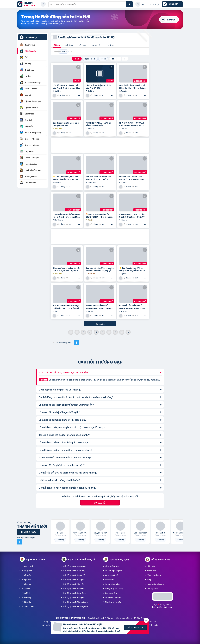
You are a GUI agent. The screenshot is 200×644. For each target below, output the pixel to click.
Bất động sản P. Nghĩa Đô (74, 575)
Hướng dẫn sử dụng (155, 584)
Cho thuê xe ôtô (112, 566)
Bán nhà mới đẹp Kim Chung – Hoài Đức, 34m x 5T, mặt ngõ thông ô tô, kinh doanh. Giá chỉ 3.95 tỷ (67, 307)
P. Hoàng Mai (27, 566)
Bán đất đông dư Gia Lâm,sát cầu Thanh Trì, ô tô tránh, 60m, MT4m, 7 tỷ (67, 86)
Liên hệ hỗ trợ (153, 588)
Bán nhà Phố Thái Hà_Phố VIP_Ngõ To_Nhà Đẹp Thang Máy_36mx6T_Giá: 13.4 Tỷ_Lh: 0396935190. (132, 178)
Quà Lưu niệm (111, 593)
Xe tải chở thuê (112, 575)
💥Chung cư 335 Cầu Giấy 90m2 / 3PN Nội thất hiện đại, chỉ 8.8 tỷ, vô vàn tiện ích (99, 215)
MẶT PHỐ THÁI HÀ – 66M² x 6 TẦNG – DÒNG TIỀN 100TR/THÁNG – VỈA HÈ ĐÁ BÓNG (99, 124)
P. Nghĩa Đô (26, 579)
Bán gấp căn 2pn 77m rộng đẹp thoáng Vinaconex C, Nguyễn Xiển (100, 269)
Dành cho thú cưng (113, 597)
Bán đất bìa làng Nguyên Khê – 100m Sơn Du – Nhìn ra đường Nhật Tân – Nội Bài (133, 86)
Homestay (110, 579)
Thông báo (152, 571)
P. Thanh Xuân (28, 606)
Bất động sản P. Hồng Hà (74, 597)
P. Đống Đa (26, 584)
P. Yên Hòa (26, 588)
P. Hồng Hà (26, 602)
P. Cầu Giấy (26, 575)
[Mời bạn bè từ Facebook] (20, 542)
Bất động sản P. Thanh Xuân (76, 602)
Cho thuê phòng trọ (113, 571)
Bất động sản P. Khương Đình (76, 606)
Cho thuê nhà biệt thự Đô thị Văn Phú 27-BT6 (99, 86)
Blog (149, 579)
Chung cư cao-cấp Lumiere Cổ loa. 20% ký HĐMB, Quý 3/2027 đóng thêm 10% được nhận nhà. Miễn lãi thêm (67, 269)
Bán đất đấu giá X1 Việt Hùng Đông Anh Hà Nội (66, 124)
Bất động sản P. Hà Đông (74, 588)
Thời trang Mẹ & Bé (113, 602)
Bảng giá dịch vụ (154, 575)
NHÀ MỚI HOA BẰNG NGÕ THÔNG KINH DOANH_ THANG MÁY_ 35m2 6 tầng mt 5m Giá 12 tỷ (99, 307)
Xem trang (60, 540)
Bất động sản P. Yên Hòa (74, 584)
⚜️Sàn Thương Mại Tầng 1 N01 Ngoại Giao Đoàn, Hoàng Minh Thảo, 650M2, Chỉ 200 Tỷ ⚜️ (66, 215)
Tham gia (171, 20)
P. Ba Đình (26, 593)
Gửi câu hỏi (100, 503)
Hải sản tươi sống (113, 584)
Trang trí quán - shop (114, 588)
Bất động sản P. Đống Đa (74, 579)
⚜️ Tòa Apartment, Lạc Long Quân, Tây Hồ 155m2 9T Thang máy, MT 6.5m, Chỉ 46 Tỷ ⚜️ (66, 178)
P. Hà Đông (26, 597)
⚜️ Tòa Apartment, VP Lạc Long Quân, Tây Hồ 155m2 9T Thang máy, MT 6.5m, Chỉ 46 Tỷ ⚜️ (133, 269)
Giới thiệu (151, 566)
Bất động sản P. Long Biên (74, 593)
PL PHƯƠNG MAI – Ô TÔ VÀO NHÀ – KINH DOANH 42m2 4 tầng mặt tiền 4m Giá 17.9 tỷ (132, 124)
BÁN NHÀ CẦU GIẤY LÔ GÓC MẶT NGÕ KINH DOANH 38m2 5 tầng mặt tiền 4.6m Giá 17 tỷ (133, 307)
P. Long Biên (27, 571)
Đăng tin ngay (135, 627)
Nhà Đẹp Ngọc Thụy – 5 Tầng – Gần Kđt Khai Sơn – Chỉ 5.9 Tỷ (133, 215)
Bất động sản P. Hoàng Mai (75, 566)
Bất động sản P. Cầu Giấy (74, 571)
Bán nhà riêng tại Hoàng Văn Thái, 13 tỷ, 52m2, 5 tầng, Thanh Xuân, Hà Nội (99, 178)
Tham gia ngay (29, 532)
